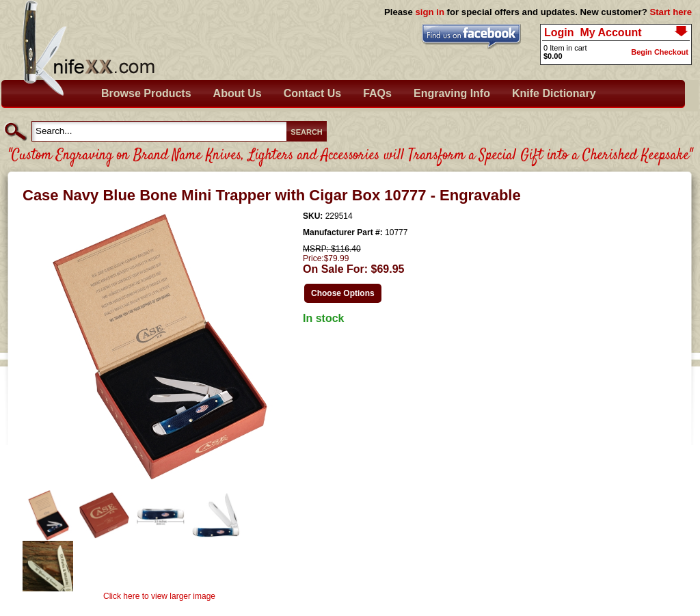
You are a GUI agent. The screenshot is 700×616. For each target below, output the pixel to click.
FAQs (377, 93)
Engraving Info (452, 93)
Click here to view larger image (159, 596)
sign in (430, 12)
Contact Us (312, 93)
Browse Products (146, 93)
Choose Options (343, 293)
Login (559, 32)
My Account (610, 32)
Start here (671, 12)
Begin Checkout (660, 52)
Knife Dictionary (554, 93)
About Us (238, 93)
